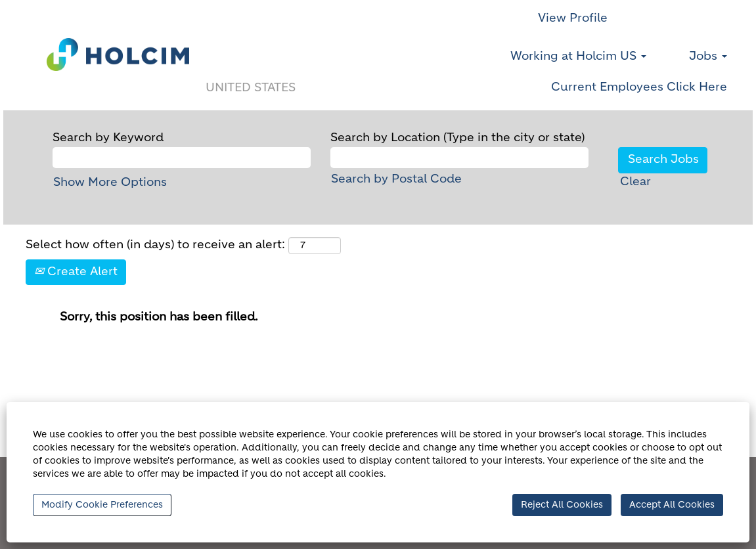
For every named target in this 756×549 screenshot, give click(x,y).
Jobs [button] (708, 56)
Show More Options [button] (110, 183)
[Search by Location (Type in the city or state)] (459, 158)
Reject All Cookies (562, 505)
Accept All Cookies (672, 505)
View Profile (573, 18)
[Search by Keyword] (182, 158)
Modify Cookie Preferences (102, 505)
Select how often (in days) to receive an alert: (155, 245)
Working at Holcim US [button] (578, 56)
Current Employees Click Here (639, 87)
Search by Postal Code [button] (396, 179)
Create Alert (76, 272)
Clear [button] (635, 182)
